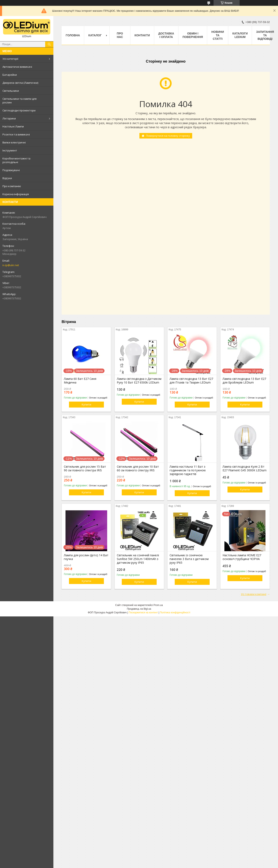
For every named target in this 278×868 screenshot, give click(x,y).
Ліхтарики (9, 118)
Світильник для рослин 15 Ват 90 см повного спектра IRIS (85, 468)
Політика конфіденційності (175, 613)
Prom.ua (158, 605)
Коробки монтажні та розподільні (16, 160)
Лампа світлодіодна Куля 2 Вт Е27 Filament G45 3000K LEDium (245, 468)
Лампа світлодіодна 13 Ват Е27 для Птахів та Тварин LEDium (191, 381)
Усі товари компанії (254, 594)
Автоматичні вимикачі (17, 67)
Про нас (120, 35)
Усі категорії (10, 59)
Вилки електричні (14, 142)
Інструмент (10, 150)
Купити (86, 404)
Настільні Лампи (13, 126)
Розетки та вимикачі (16, 134)
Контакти (142, 35)
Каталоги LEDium (240, 35)
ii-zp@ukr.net (11, 265)
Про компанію (12, 186)
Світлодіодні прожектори (19, 110)
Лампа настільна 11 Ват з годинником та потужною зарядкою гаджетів (188, 470)
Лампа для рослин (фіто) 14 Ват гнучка (86, 557)
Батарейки (10, 75)
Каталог (95, 35)
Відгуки (7, 178)
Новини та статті (218, 35)
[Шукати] (49, 44)
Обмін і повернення (193, 35)
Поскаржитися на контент (143, 613)
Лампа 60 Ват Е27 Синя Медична (80, 381)
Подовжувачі (11, 170)
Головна (73, 35)
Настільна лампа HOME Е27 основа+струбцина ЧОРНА (242, 557)
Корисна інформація (16, 194)
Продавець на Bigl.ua (139, 609)
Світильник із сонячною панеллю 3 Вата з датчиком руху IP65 (189, 559)
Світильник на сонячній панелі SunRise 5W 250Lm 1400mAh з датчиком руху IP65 (138, 559)
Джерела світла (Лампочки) (20, 83)
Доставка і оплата (166, 35)
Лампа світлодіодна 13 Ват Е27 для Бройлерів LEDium (244, 381)
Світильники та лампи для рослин (20, 101)
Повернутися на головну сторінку (168, 136)
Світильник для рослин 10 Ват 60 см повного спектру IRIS (138, 468)
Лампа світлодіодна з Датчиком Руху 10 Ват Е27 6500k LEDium (139, 381)
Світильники (11, 91)
